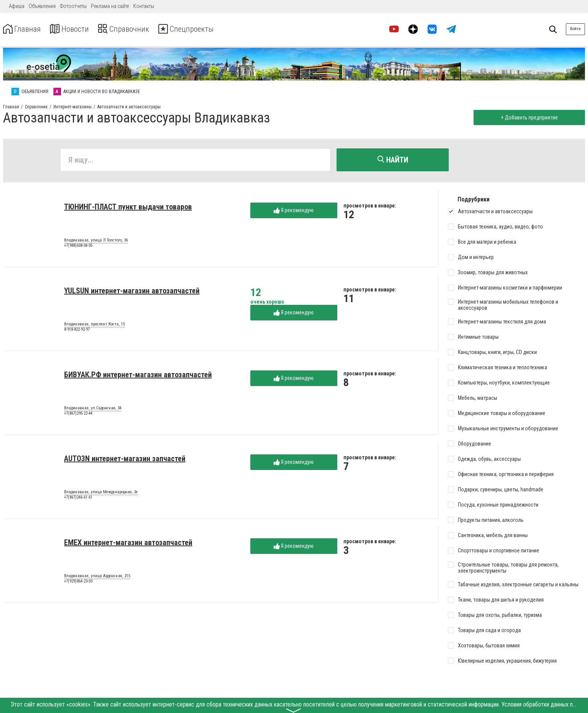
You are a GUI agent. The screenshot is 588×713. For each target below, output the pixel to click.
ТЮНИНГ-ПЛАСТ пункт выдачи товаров (128, 208)
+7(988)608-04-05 (78, 247)
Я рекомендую (294, 212)
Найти (393, 160)
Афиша (17, 6)
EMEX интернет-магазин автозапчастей (128, 544)
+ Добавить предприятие (528, 117)
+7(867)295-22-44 (78, 415)
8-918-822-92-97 (77, 331)
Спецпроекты (204, 29)
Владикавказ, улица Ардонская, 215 (97, 578)
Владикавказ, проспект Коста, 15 (94, 326)
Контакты (144, 6)
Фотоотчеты (73, 6)
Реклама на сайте (110, 6)
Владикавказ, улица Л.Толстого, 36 (96, 242)
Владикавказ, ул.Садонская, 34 (93, 410)
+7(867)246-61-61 (78, 499)
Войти (575, 29)
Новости (76, 29)
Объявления (42, 6)
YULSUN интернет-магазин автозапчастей (132, 292)
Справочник (135, 29)
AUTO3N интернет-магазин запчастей (125, 460)
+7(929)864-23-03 (78, 583)
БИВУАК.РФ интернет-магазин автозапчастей (138, 376)
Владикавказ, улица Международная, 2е (101, 494)
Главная (24, 29)
